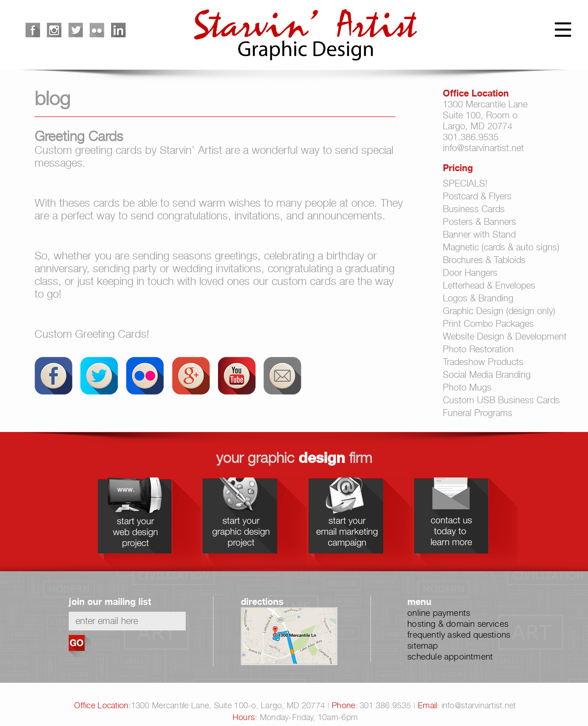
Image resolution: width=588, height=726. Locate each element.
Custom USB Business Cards (501, 400)
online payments (439, 613)
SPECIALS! (465, 183)
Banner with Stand (479, 234)
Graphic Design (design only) (499, 311)
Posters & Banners (479, 222)
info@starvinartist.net (483, 148)
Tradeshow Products (483, 362)
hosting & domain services (458, 624)
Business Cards (474, 209)
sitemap (423, 645)
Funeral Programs (478, 413)
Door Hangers (470, 273)
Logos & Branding (478, 298)
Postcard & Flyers (477, 196)
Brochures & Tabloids (484, 260)
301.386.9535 (471, 137)
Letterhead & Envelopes (489, 285)
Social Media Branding (487, 375)
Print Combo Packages (488, 324)
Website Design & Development (505, 336)
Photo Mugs (467, 387)
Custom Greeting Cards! (92, 334)
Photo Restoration (478, 349)
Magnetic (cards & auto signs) (501, 247)
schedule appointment (450, 656)
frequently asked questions (459, 635)
